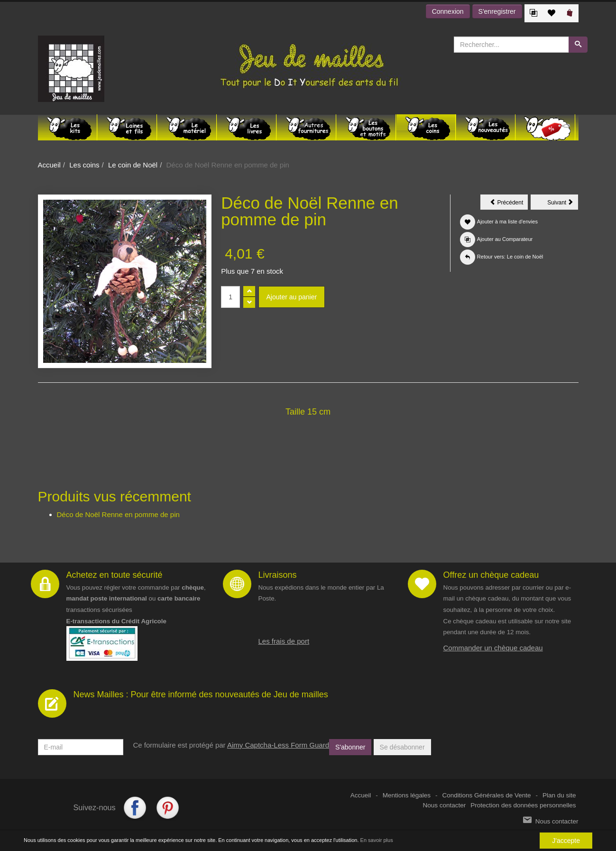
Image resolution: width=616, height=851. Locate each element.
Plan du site (559, 795)
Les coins (84, 165)
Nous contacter (445, 805)
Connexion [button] (448, 11)
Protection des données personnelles (523, 805)
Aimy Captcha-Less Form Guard (278, 745)
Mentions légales (407, 795)
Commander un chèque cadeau (493, 648)
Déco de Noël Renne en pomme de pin (118, 514)
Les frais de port (284, 641)
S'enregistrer (497, 11)
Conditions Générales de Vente (487, 795)
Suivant (563, 204)
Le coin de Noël (133, 165)
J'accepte (566, 841)
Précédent (509, 204)
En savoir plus (377, 840)
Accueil (49, 165)
